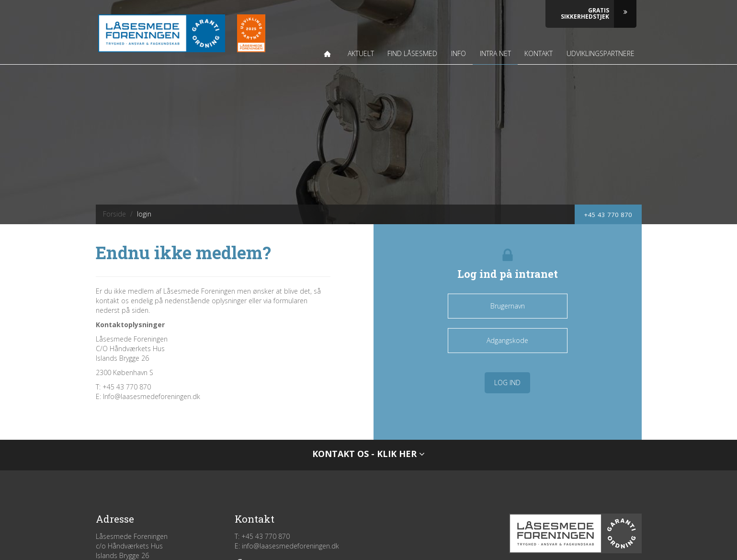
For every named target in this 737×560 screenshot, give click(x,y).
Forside (114, 214)
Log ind (507, 383)
